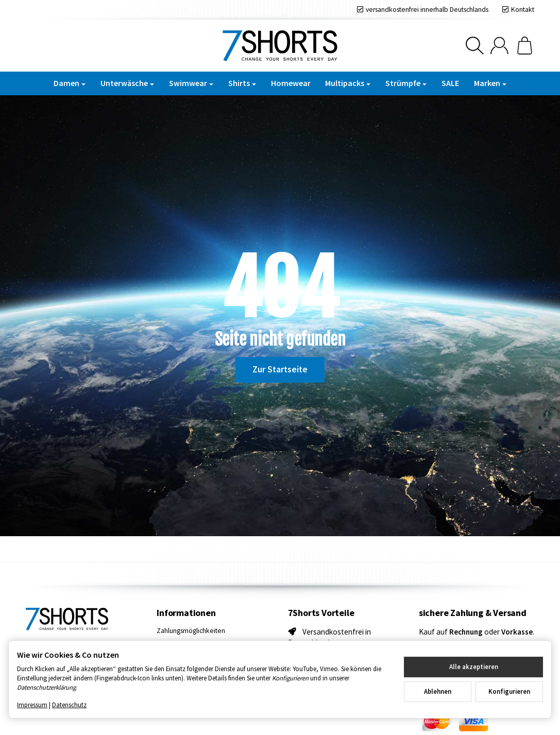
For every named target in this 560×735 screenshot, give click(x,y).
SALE (450, 83)
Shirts (242, 83)
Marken (490, 83)
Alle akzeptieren (474, 666)
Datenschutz (69, 705)
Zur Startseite (280, 369)
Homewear (291, 83)
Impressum (32, 705)
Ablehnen (438, 691)
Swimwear (191, 83)
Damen (70, 83)
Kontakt (523, 10)
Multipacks (348, 83)
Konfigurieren (509, 691)
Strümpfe (406, 83)
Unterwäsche (127, 83)
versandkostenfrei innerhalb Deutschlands (427, 10)
